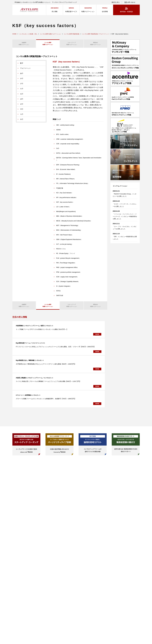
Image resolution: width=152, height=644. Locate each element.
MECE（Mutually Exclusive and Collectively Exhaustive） (74, 222)
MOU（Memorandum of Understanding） (69, 232)
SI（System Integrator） (64, 288)
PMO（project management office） (67, 269)
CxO (58, 150)
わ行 (22, 121)
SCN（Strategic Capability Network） (68, 283)
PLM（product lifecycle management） (68, 260)
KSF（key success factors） (65, 204)
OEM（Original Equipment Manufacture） (69, 241)
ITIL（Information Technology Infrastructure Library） (73, 185)
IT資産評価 (60, 190)
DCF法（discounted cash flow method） (69, 155)
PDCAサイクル (61, 250)
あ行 (22, 75)
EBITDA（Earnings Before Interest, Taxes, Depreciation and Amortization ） (79, 161)
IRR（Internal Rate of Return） (66, 180)
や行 (22, 111)
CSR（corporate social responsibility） (68, 145)
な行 (22, 95)
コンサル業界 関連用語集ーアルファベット (95, 34)
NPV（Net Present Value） (65, 236)
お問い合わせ (131, 2)
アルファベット (25, 70)
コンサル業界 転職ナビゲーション (51, 34)
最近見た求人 (116, 2)
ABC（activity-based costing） (66, 127)
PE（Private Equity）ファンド (66, 255)
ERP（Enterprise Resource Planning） (68, 166)
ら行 (22, 116)
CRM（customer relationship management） (70, 141)
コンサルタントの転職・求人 (28, 34)
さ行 (22, 85)
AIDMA (58, 131)
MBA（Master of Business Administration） (70, 218)
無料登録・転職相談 (126, 12)
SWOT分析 (60, 297)
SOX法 (58, 292)
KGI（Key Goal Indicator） (65, 194)
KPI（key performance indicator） (67, 199)
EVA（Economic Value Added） (66, 171)
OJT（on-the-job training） (65, 246)
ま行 (22, 105)
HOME (14, 34)
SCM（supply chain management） (67, 278)
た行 (22, 90)
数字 (22, 65)
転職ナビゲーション (24, 44)
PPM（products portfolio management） (69, 274)
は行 (22, 100)
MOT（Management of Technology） (68, 227)
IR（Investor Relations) (63, 176)
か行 (22, 80)
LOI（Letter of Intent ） (63, 208)
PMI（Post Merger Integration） (66, 264)
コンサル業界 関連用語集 (72, 34)
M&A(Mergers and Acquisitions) (66, 213)
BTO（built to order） (63, 136)
